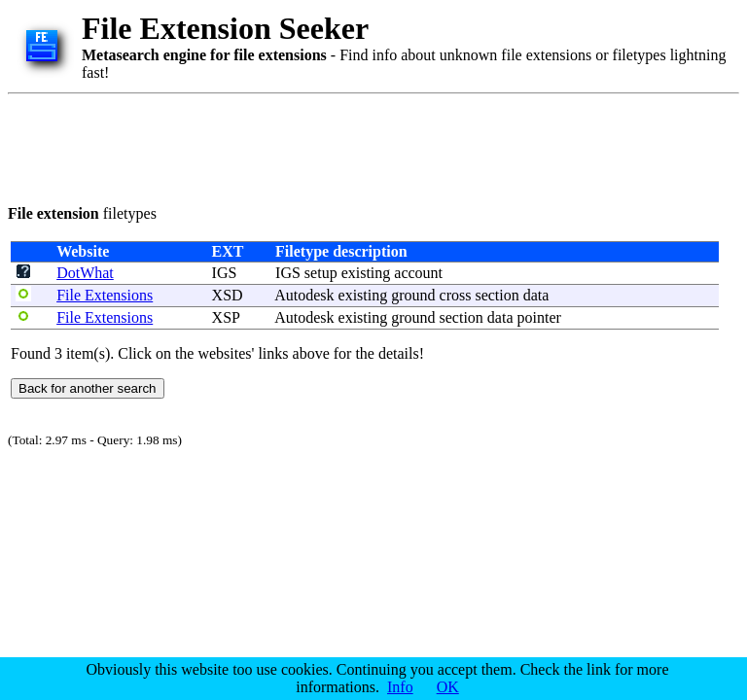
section (497, 295)
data (536, 295)
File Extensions (105, 295)
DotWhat (85, 273)
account (418, 273)
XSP (226, 317)
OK (448, 687)
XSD (228, 295)
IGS (225, 273)
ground (413, 295)
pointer (539, 317)
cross (456, 295)
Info (400, 687)
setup (321, 273)
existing (366, 273)
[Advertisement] (362, 146)
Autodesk (304, 295)
